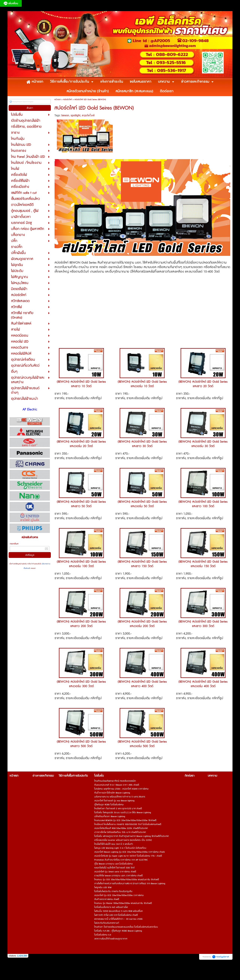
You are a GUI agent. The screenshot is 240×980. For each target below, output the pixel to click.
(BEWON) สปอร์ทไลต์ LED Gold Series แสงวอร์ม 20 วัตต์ (81, 444)
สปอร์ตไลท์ (68, 99)
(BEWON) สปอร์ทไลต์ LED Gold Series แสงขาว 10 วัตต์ (81, 384)
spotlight (76, 115)
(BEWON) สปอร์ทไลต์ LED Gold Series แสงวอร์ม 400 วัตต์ (203, 684)
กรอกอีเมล (14, 544)
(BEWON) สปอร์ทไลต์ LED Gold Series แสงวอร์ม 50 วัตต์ (142, 504)
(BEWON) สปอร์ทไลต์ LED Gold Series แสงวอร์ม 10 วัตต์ (142, 384)
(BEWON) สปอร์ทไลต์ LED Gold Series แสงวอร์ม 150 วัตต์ (203, 564)
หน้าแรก (58, 99)
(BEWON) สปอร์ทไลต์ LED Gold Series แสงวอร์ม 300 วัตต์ (81, 684)
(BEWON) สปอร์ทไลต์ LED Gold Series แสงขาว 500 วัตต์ (81, 744)
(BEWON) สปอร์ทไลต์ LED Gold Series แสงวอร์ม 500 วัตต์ (142, 744)
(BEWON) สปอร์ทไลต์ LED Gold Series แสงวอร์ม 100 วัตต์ (81, 564)
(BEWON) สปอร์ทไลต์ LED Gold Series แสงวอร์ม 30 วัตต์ (203, 444)
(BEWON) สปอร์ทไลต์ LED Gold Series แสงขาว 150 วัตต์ (142, 564)
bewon (65, 115)
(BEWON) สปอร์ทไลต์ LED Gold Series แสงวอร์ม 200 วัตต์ (142, 624)
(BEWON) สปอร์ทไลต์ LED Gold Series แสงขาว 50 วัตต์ (81, 504)
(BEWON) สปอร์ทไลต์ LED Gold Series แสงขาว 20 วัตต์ (203, 384)
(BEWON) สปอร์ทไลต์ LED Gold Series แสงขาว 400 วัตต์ (142, 684)
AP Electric (30, 410)
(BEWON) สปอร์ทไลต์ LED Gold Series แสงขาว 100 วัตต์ (203, 504)
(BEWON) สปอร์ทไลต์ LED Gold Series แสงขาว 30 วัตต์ (142, 444)
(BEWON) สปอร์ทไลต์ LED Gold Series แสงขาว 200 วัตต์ (81, 624)
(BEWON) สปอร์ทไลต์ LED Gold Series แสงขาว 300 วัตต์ (203, 624)
